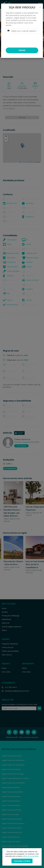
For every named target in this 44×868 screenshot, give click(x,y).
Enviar (22, 50)
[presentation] (21, 40)
